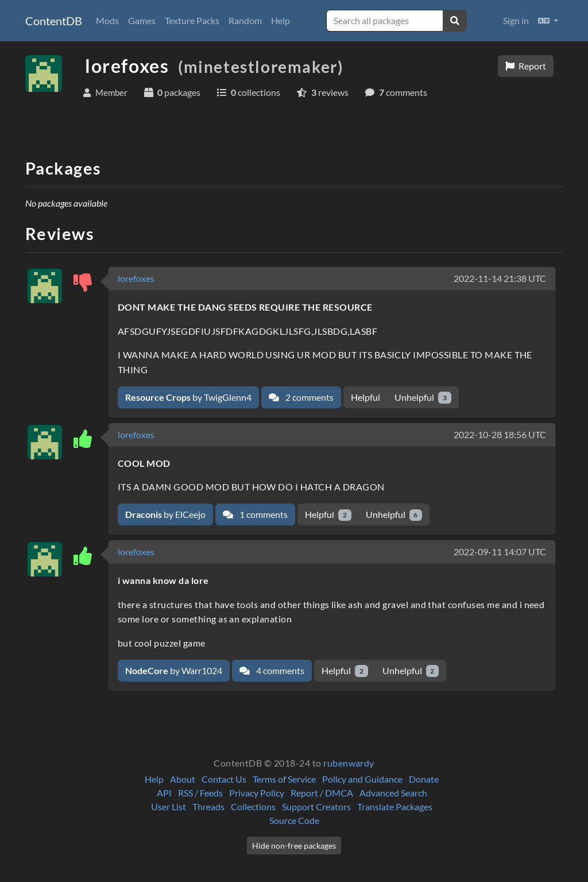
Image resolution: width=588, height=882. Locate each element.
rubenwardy (349, 763)
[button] (548, 21)
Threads (208, 806)
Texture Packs (192, 20)
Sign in (516, 20)
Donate (424, 779)
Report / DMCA (322, 793)
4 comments (272, 670)
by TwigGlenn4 (188, 397)
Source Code (294, 820)
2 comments (301, 397)
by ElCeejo (165, 514)
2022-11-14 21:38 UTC (500, 278)
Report (526, 66)
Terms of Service (284, 779)
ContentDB (54, 21)
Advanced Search (393, 793)
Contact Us (224, 779)
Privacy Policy (257, 793)
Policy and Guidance (362, 779)
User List (169, 806)
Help (281, 20)
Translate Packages (395, 806)
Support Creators (316, 806)
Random (245, 20)
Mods (107, 20)
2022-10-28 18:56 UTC (500, 434)
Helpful (365, 397)
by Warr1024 (174, 670)
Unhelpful (423, 398)
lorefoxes (136, 278)
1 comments (255, 514)
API (164, 793)
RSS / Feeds (200, 793)
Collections (253, 806)
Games (142, 20)
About (183, 779)
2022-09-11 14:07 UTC (500, 552)
